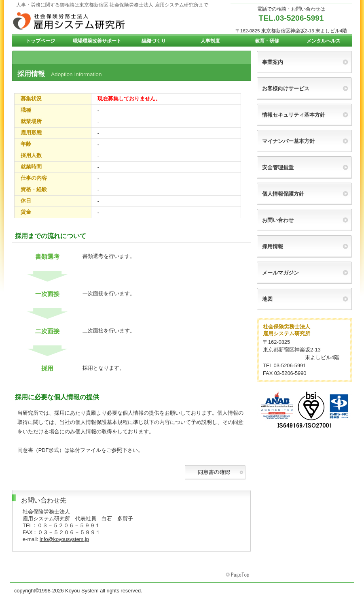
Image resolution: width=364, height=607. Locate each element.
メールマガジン (280, 273)
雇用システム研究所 (93, 21)
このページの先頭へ (238, 575)
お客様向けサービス (286, 88)
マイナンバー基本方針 (288, 141)
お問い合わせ (278, 220)
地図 (267, 299)
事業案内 (273, 62)
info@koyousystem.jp (64, 539)
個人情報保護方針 (283, 194)
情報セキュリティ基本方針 (294, 115)
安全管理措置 (278, 167)
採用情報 (273, 246)
